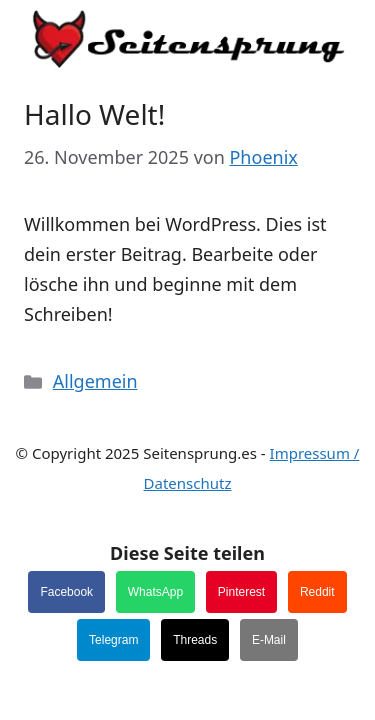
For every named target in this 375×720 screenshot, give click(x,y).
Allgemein (95, 381)
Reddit (317, 592)
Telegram (113, 640)
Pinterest (241, 592)
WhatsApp (155, 592)
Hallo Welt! (94, 114)
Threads (195, 640)
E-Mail (269, 640)
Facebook (66, 592)
